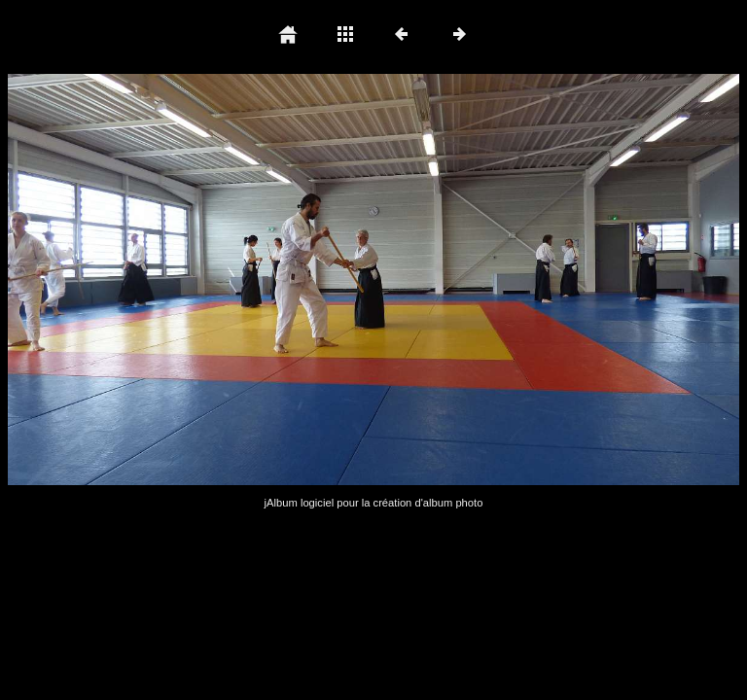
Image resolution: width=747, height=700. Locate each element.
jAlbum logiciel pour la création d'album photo (374, 503)
